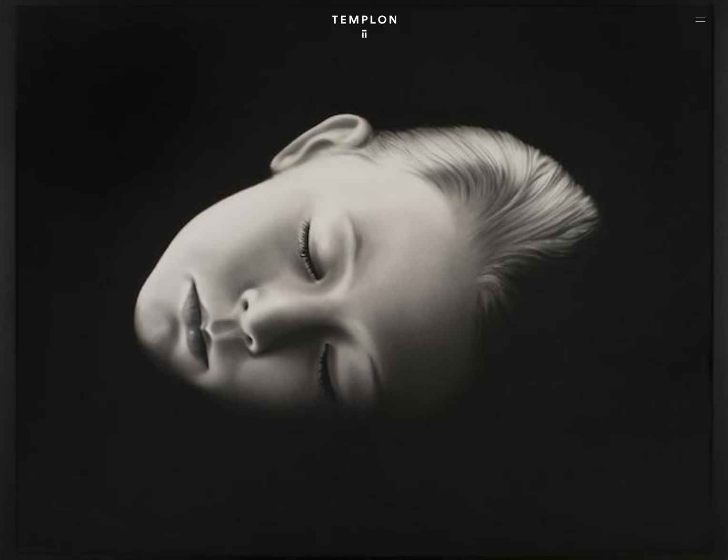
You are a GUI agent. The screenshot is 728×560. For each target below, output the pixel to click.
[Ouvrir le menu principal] (700, 20)
